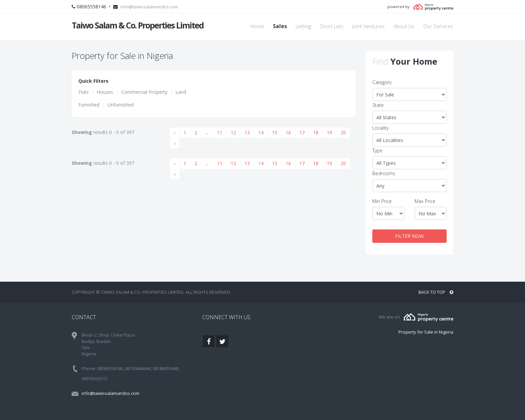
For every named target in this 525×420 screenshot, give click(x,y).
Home (257, 26)
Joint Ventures (368, 26)
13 (247, 132)
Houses (105, 92)
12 (233, 132)
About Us (404, 26)
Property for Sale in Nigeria (426, 332)
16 (288, 132)
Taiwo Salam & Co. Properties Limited (138, 25)
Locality (380, 128)
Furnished (89, 105)
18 (316, 132)
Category (382, 82)
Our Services (438, 26)
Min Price (382, 201)
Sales (280, 26)
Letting (303, 26)
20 (343, 132)
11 (220, 132)
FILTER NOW (409, 236)
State (378, 105)
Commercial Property (144, 92)
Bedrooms (384, 173)
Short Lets (332, 26)
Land (181, 92)
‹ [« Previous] (174, 132)
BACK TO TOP (436, 292)
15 (275, 132)
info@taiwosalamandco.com (149, 7)
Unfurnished (121, 105)
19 (329, 132)
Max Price (425, 201)
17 (302, 132)
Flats (84, 92)
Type (377, 151)
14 (261, 132)
